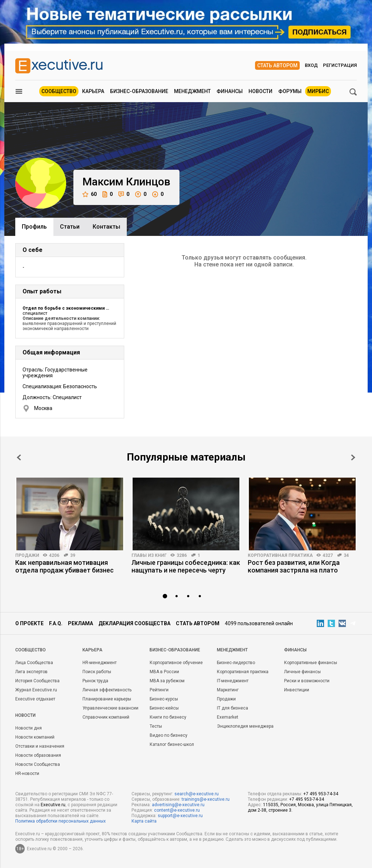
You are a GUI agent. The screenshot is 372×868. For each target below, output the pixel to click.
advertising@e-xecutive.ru (178, 805)
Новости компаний (35, 737)
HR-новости (27, 773)
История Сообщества (37, 681)
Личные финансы (302, 672)
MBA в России (164, 672)
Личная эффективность (107, 690)
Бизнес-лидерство (236, 663)
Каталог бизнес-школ (172, 744)
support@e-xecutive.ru (180, 816)
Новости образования (38, 755)
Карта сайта (144, 821)
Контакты (106, 227)
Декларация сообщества (134, 623)
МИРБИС (318, 91)
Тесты (156, 726)
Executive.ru (53, 805)
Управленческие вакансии (110, 708)
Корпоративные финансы (311, 663)
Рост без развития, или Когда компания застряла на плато (294, 566)
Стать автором (277, 65)
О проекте (29, 623)
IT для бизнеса (232, 708)
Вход (311, 65)
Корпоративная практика (280, 555)
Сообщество (59, 91)
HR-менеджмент (100, 663)
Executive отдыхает (35, 699)
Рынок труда (95, 681)
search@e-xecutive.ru (197, 794)
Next (353, 457)
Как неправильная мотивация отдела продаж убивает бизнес (64, 566)
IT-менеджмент (233, 681)
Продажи (27, 555)
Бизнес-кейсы (164, 708)
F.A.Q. (56, 623)
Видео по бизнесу (169, 735)
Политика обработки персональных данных (60, 821)
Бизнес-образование (139, 91)
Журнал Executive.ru (36, 690)
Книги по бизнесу (168, 717)
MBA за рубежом (167, 681)
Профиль (34, 227)
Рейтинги (159, 690)
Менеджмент (192, 91)
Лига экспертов (31, 672)
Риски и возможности (307, 681)
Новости (260, 91)
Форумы (290, 91)
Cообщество (31, 650)
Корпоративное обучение (176, 663)
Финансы (230, 91)
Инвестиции (297, 690)
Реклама (80, 623)
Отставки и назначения (40, 746)
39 (73, 555)
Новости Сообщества (38, 764)
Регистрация (340, 65)
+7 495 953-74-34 (321, 794)
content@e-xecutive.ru (177, 810)
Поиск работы (97, 672)
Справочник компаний (106, 717)
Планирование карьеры (107, 699)
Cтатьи (70, 227)
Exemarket (228, 717)
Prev (19, 457)
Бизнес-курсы (164, 699)
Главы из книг (149, 555)
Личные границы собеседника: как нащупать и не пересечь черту (186, 566)
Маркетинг (228, 690)
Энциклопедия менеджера (245, 726)
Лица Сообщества (34, 663)
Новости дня (29, 728)
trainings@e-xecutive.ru (206, 799)
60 (90, 194)
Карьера (93, 91)
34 (346, 555)
